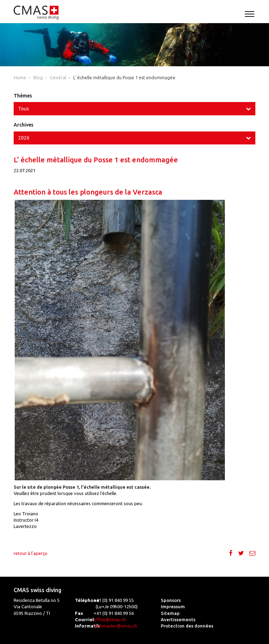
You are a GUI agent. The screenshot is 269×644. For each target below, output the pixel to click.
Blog (38, 77)
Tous (24, 109)
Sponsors (171, 600)
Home (20, 77)
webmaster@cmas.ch (115, 626)
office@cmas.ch (110, 619)
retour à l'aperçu (30, 553)
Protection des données (187, 626)
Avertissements (178, 619)
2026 (24, 138)
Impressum (173, 606)
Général (58, 77)
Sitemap (170, 613)
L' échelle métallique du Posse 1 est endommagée (124, 77)
